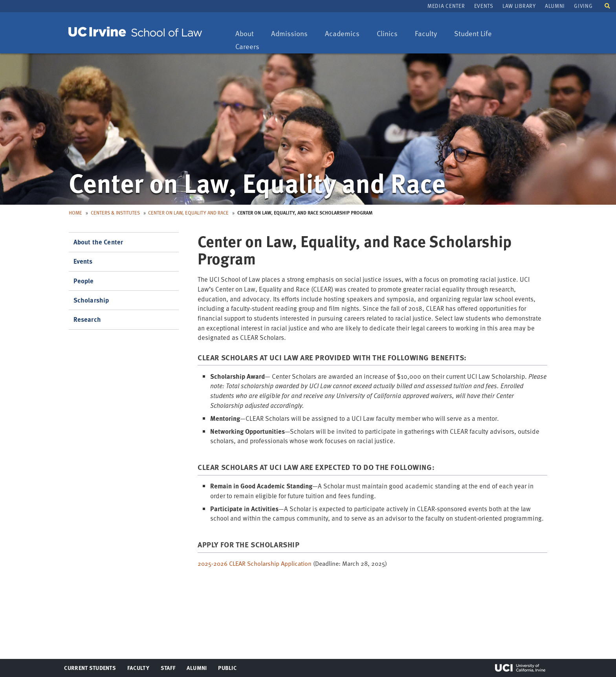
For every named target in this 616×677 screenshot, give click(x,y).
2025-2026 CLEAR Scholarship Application (255, 563)
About (248, 34)
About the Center (98, 242)
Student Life (473, 34)
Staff (170, 670)
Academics (342, 34)
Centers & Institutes (115, 213)
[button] (607, 5)
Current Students (90, 670)
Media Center (446, 6)
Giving (583, 6)
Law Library (519, 6)
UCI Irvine (520, 668)
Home (75, 213)
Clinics (391, 34)
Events (484, 6)
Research (87, 319)
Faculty (430, 34)
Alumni (555, 6)
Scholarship (91, 300)
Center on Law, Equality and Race (188, 213)
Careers (251, 47)
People (84, 281)
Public (228, 670)
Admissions (289, 34)
